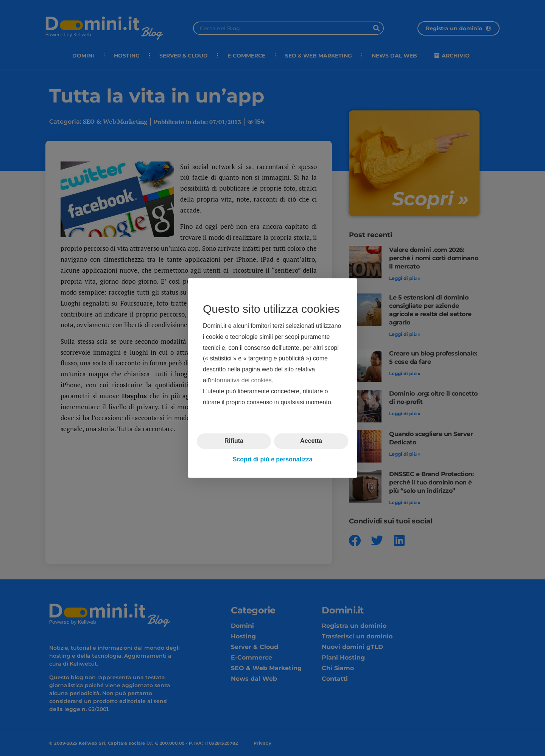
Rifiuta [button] (234, 441)
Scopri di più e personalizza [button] (273, 459)
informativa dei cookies (241, 380)
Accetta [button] (311, 441)
